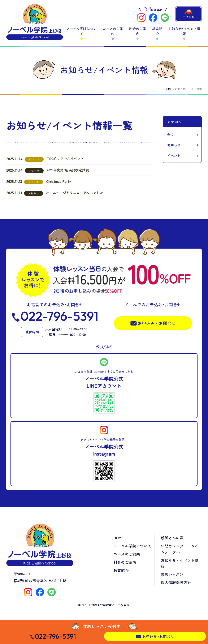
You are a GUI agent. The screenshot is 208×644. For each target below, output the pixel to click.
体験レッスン (172, 574)
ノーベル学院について (82, 31)
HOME (168, 89)
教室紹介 (157, 31)
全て (170, 134)
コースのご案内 (113, 31)
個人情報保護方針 (176, 582)
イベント (174, 155)
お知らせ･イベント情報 (184, 31)
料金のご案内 (138, 31)
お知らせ (174, 145)
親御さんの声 (172, 538)
